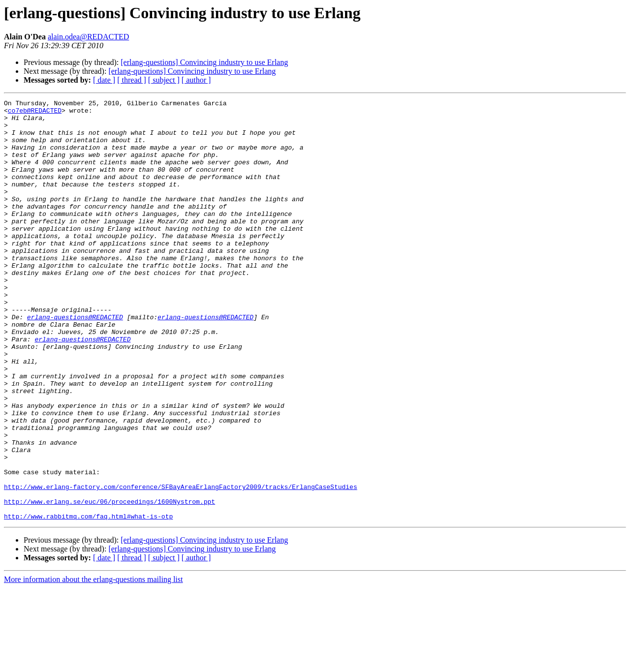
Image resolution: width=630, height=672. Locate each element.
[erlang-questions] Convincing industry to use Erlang (204, 62)
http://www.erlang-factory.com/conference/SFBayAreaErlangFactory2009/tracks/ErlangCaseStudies (181, 565)
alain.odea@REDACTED (88, 37)
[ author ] (196, 80)
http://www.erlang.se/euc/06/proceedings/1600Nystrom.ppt (110, 582)
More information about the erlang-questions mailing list (93, 663)
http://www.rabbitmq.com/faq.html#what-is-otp (88, 600)
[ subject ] (164, 80)
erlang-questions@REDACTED (75, 361)
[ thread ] (132, 80)
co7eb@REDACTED (35, 113)
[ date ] (104, 80)
